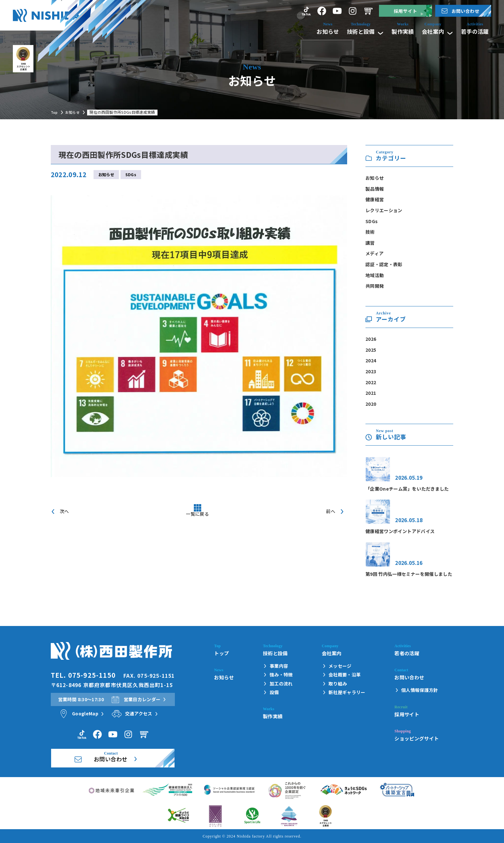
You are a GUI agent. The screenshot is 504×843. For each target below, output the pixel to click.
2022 (371, 382)
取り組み (338, 684)
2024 (371, 360)
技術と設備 (351, 31)
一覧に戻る (197, 517)
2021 (371, 393)
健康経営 (375, 199)
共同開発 (375, 286)
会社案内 (430, 31)
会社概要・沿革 (345, 675)
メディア (374, 253)
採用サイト (405, 11)
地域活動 (375, 275)
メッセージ (340, 666)
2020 (371, 404)
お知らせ (312, 31)
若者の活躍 (407, 653)
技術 (370, 232)
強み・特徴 (281, 675)
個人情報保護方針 (420, 690)
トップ (221, 653)
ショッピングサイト (417, 738)
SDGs (131, 175)
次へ (64, 512)
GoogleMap (85, 713)
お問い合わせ (465, 11)
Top (55, 112)
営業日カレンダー (142, 699)
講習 (370, 243)
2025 (371, 350)
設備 (274, 692)
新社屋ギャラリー (347, 692)
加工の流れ (281, 684)
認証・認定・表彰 (384, 264)
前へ (331, 512)
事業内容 (279, 666)
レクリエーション (384, 210)
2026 (371, 339)
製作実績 (393, 31)
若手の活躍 (472, 31)
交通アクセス (139, 713)
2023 (371, 371)
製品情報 (375, 189)
